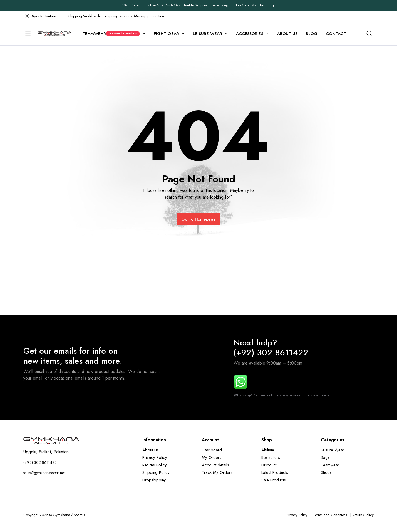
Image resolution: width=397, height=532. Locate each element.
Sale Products (274, 480)
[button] (42, 16)
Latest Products (275, 472)
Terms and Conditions (330, 515)
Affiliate (268, 450)
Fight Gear (166, 34)
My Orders (212, 457)
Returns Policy (155, 465)
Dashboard (212, 450)
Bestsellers (271, 457)
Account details (215, 465)
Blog (312, 34)
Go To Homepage (199, 219)
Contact (336, 34)
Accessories (250, 34)
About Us (287, 34)
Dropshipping (154, 480)
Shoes (326, 472)
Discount (269, 465)
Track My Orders (217, 472)
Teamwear (111, 34)
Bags (325, 457)
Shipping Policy (156, 472)
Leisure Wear (208, 34)
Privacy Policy (155, 457)
